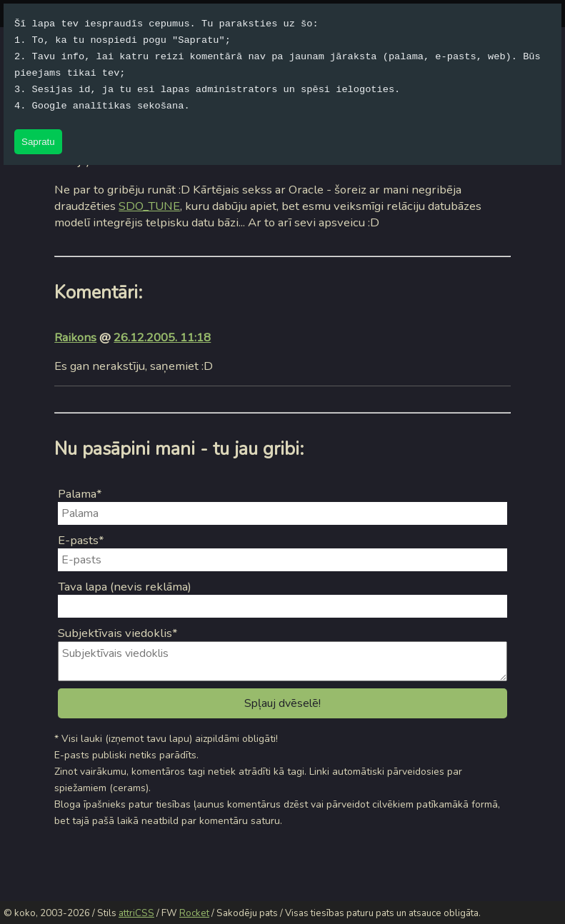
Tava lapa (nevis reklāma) (125, 587)
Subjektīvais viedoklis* (118, 633)
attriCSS (136, 913)
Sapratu (38, 142)
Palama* (80, 494)
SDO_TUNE (149, 206)
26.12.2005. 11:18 (162, 337)
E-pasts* (81, 540)
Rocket (194, 913)
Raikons (75, 337)
